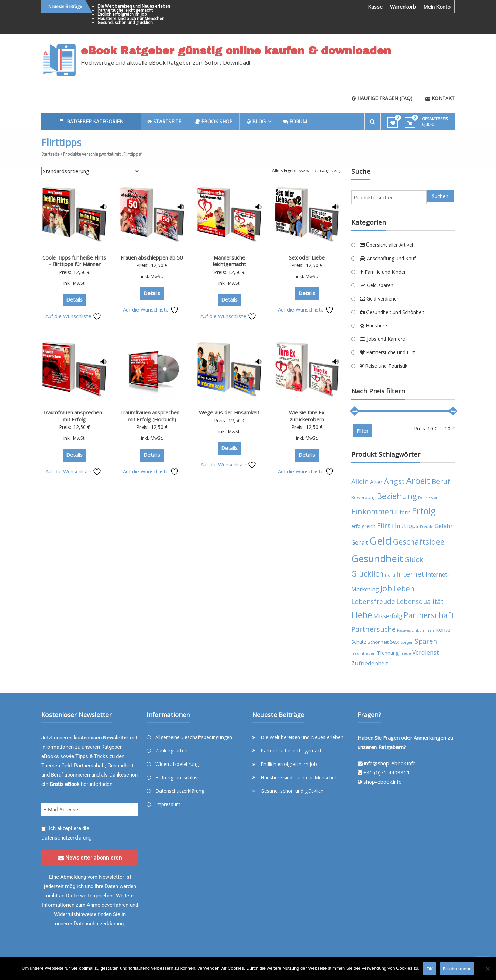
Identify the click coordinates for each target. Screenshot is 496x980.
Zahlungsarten (171, 751)
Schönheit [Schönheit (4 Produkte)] (378, 642)
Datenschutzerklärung (66, 838)
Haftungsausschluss (178, 777)
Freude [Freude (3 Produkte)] (427, 527)
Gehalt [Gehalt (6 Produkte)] (360, 542)
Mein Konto (437, 7)
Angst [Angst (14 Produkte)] (394, 481)
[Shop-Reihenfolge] (91, 171)
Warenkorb (403, 7)
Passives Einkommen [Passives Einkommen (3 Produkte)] (416, 630)
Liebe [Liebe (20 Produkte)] (362, 615)
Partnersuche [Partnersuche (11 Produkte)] (374, 629)
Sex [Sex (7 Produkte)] (395, 641)
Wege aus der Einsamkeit (229, 412)
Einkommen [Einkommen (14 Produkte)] (373, 511)
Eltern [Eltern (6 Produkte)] (403, 512)
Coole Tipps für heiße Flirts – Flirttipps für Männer (74, 261)
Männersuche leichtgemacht (229, 261)
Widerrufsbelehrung (177, 764)
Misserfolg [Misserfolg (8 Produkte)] (388, 616)
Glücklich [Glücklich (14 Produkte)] (368, 574)
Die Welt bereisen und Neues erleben (134, 6)
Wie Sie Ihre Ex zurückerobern (307, 416)
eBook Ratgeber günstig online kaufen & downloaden (236, 51)
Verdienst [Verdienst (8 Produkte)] (426, 652)
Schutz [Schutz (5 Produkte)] (359, 642)
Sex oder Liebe (307, 257)
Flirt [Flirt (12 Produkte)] (384, 525)
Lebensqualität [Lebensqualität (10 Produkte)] (420, 602)
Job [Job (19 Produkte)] (386, 588)
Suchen (440, 196)
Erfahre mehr (457, 969)
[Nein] (487, 969)
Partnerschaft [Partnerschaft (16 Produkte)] (429, 615)
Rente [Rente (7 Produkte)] (443, 629)
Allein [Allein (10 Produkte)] (360, 481)
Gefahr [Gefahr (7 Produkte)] (444, 526)
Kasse (375, 7)
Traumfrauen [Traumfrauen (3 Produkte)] (363, 653)
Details (74, 299)
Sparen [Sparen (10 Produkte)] (426, 641)
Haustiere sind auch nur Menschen (131, 18)
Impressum (168, 804)
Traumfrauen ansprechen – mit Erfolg (74, 416)
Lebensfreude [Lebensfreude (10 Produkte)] (373, 602)
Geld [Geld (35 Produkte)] (380, 541)
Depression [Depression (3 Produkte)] (428, 498)
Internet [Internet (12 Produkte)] (410, 574)
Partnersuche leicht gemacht (125, 10)
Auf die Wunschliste (73, 316)
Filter (363, 431)
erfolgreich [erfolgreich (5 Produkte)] (363, 526)
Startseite (50, 154)
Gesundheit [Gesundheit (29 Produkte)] (377, 558)
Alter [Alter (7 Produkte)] (376, 482)
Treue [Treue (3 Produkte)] (406, 653)
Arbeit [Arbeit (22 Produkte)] (418, 481)
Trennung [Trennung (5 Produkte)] (388, 653)
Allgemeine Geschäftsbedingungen (194, 737)
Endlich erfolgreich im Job (122, 14)
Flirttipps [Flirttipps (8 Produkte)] (405, 526)
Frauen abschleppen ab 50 (152, 257)
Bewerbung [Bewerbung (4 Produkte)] (363, 498)
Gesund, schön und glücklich (125, 23)
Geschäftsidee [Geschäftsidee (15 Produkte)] (419, 542)
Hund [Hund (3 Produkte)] (390, 575)
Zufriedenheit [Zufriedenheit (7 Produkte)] (370, 663)
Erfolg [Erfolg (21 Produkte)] (424, 511)
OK (430, 969)
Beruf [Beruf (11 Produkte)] (441, 481)
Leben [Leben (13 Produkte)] (404, 588)
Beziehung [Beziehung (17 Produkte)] (397, 496)
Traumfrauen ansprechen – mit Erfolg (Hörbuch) (152, 416)
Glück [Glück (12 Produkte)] (414, 559)
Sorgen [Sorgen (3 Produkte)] (407, 642)
